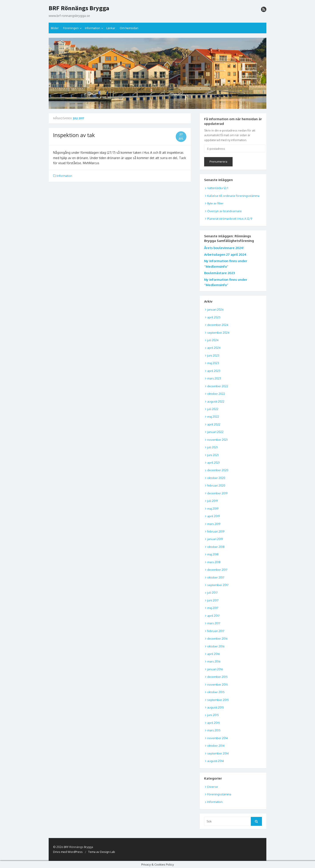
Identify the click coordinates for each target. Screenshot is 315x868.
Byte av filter (215, 203)
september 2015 (218, 700)
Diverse (213, 787)
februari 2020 (216, 485)
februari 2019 (216, 531)
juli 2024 (213, 340)
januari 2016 (215, 669)
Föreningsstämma (219, 794)
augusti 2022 (216, 401)
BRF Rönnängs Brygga (79, 8)
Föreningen (71, 28)
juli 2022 (213, 409)
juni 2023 (213, 355)
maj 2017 (213, 608)
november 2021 (217, 440)
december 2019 (217, 493)
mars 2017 (214, 623)
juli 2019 (212, 501)
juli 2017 (212, 593)
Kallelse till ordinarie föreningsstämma (233, 196)
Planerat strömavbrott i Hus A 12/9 (230, 219)
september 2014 (218, 753)
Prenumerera (218, 162)
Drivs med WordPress (68, 852)
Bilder (55, 28)
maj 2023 (213, 363)
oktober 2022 (216, 394)
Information (93, 28)
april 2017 (213, 616)
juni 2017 (213, 600)
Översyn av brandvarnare (224, 211)
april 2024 (214, 348)
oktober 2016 (216, 646)
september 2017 (218, 585)
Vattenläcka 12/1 (218, 188)
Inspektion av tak (74, 135)
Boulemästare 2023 (219, 273)
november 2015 (218, 684)
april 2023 (214, 371)
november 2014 (218, 738)
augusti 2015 (216, 707)
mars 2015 (214, 730)
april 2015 (214, 723)
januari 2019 (215, 539)
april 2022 (214, 424)
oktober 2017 (216, 577)
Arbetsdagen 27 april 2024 (225, 254)
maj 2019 (213, 509)
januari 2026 (215, 309)
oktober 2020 (216, 478)
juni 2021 (213, 455)
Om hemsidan (129, 28)
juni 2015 (213, 715)
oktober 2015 (216, 692)
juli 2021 (212, 447)
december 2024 (218, 325)
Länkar (111, 28)
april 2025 (214, 317)
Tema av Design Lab (102, 852)
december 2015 (217, 677)
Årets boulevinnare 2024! (224, 248)
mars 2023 (214, 378)
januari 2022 (215, 432)
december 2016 (217, 639)
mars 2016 (214, 661)
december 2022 (218, 386)
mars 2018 (214, 562)
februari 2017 (216, 631)
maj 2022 (213, 417)
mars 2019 (214, 524)
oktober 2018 (216, 547)
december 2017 (217, 570)
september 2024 (218, 333)
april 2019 (213, 516)
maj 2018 (213, 554)
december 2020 (218, 470)
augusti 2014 (216, 761)
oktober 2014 (216, 746)
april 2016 (214, 654)
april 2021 (213, 463)
